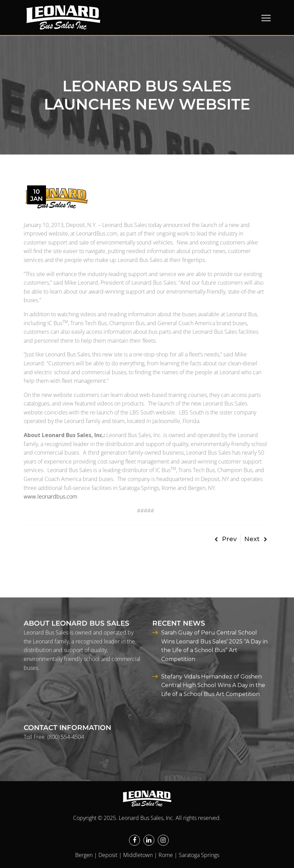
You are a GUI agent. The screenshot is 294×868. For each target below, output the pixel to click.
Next (256, 539)
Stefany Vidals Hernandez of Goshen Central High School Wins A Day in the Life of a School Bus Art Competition (213, 685)
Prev (226, 539)
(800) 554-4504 (66, 737)
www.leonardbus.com (50, 496)
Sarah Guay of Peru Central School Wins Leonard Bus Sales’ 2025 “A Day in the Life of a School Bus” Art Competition (214, 646)
